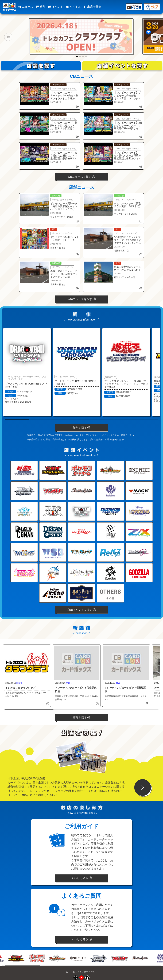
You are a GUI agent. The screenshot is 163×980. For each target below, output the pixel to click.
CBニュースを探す (82, 177)
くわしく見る (81, 878)
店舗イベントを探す (81, 610)
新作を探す (81, 428)
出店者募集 (92, 7)
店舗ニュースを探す (81, 299)
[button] (8, 37)
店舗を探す (81, 718)
